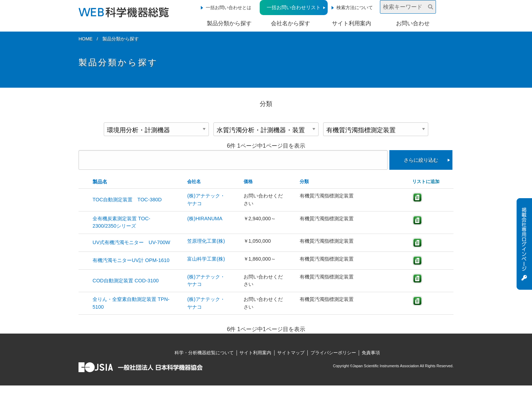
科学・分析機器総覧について (204, 353)
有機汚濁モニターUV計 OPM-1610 (131, 260)
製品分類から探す (229, 23)
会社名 (194, 182)
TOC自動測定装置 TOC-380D (127, 200)
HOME (86, 39)
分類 (304, 182)
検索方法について (355, 8)
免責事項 (371, 353)
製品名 (100, 182)
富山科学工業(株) (206, 259)
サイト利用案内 (352, 23)
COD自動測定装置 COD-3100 (126, 281)
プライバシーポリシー (333, 353)
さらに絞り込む (421, 160)
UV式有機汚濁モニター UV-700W (131, 242)
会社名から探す (291, 23)
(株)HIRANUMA (205, 219)
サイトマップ (291, 353)
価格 (248, 182)
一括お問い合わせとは (229, 8)
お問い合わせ (413, 23)
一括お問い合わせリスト (294, 7)
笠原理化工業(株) (206, 241)
